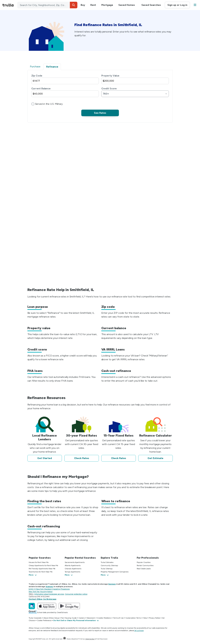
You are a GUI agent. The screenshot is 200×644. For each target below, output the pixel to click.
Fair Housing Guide (69, 618)
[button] (74, 5)
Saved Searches (151, 5)
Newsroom (91, 618)
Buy (83, 5)
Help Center (90, 639)
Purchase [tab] (35, 67)
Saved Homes (127, 5)
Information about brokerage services (49, 594)
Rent (93, 5)
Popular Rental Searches (80, 558)
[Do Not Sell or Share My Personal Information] (76, 621)
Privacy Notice (155, 618)
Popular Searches (40, 558)
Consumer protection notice (76, 594)
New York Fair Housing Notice (41, 592)
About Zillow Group (51, 618)
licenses (112, 584)
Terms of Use (118, 618)
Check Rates (82, 458)
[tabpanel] (100, 95)
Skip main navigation (3, 5)
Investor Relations (104, 618)
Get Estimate (155, 458)
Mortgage (107, 5)
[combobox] (47, 5)
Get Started (45, 458)
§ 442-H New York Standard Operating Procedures (49, 589)
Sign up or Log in (177, 5)
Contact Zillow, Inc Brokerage (43, 599)
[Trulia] (32, 606)
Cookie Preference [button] (44, 620)
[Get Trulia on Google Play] (69, 606)
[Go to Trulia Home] (10, 5)
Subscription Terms (133, 618)
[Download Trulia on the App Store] (47, 606)
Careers (82, 618)
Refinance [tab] (52, 67)
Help (145, 618)
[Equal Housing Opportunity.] (65, 639)
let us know (139, 630)
